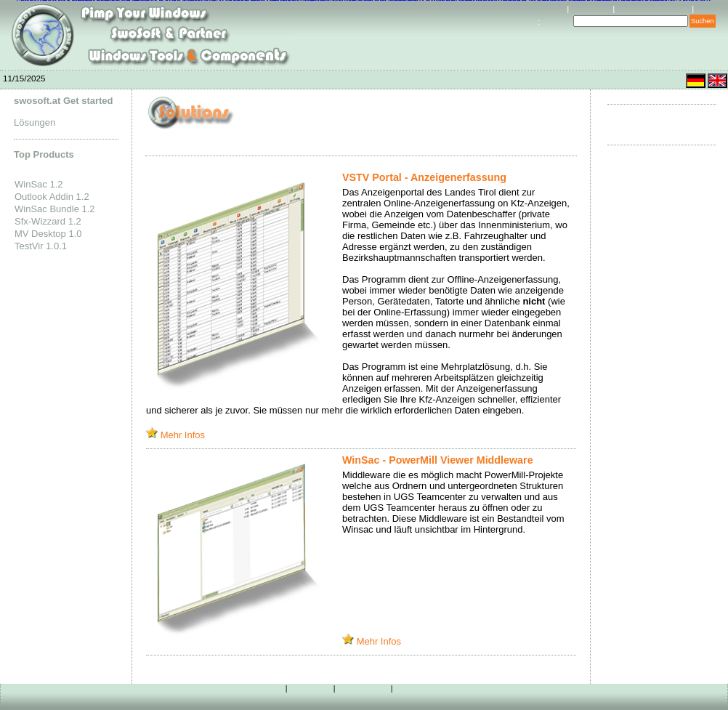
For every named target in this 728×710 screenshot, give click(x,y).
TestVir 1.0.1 (41, 246)
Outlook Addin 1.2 (52, 197)
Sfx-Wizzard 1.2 (48, 221)
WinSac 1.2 (39, 184)
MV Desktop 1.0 (48, 234)
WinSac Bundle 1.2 (55, 209)
